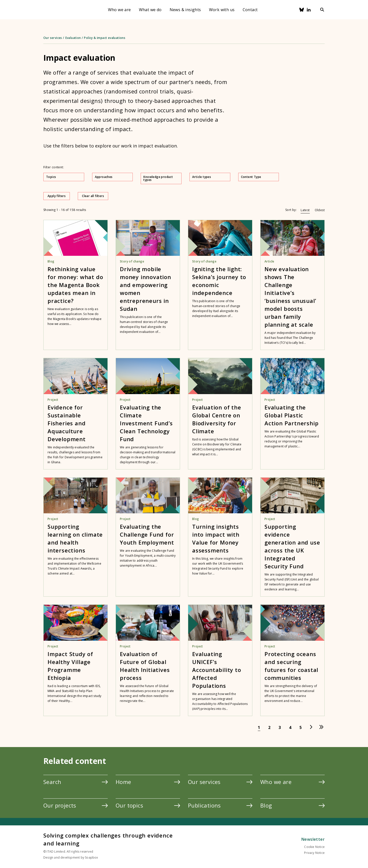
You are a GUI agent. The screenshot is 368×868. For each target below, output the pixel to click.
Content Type (259, 177)
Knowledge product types (161, 178)
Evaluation (73, 38)
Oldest (320, 210)
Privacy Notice (314, 853)
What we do (150, 10)
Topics (64, 177)
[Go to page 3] (280, 728)
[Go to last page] (321, 728)
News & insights (185, 10)
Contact (250, 10)
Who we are (119, 10)
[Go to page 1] (259, 728)
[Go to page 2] (269, 728)
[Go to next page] (311, 728)
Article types (210, 177)
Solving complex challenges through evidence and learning (108, 839)
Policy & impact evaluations (105, 38)
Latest (305, 210)
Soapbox (91, 857)
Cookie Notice (314, 847)
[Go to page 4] (290, 728)
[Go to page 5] (301, 728)
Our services (53, 38)
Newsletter (313, 839)
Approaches (113, 177)
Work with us (222, 10)
